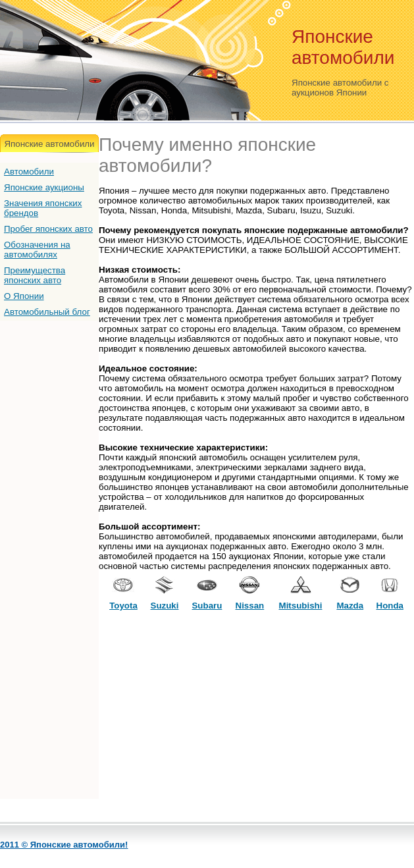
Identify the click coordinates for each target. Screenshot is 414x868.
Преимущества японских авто (35, 275)
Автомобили (29, 172)
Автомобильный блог (47, 312)
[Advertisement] (256, 707)
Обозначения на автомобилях (37, 250)
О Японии (24, 296)
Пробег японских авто (48, 229)
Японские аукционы (44, 187)
